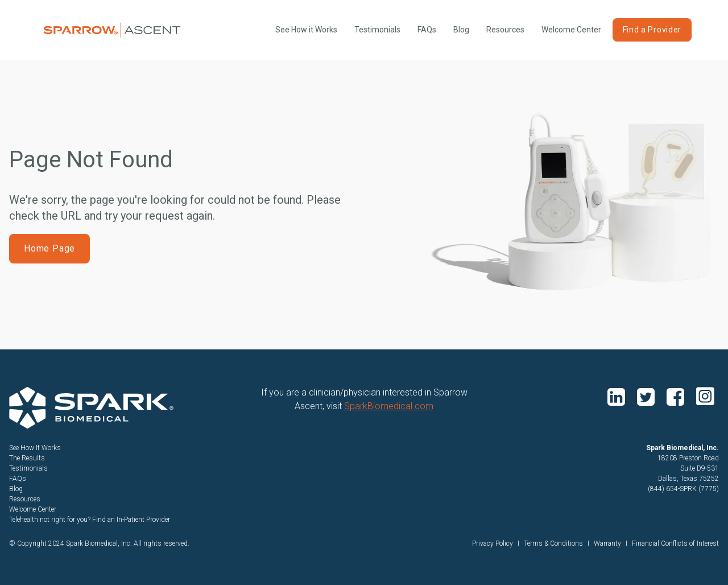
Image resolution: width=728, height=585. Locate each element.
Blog (461, 30)
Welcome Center (571, 30)
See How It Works (35, 448)
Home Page (49, 248)
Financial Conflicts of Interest (675, 543)
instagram (705, 396)
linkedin (618, 396)
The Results (27, 458)
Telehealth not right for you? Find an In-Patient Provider (90, 520)
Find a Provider (652, 30)
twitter (647, 396)
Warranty (607, 543)
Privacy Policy (493, 543)
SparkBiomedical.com (389, 406)
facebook (677, 396)
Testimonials (377, 30)
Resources (505, 30)
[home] (112, 30)
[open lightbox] (306, 30)
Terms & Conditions (553, 543)
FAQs (427, 30)
